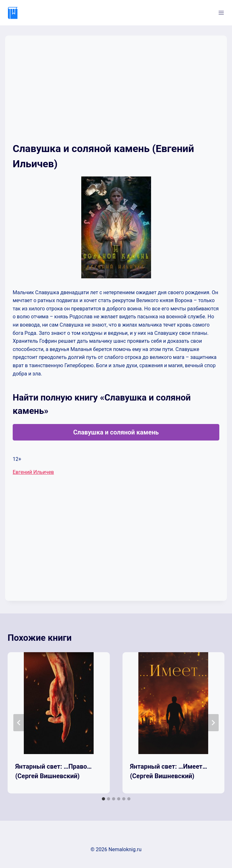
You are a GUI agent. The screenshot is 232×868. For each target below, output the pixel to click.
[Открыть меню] (221, 13)
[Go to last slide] (19, 723)
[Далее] (213, 723)
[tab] (103, 799)
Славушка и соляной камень (116, 432)
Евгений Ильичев (33, 472)
